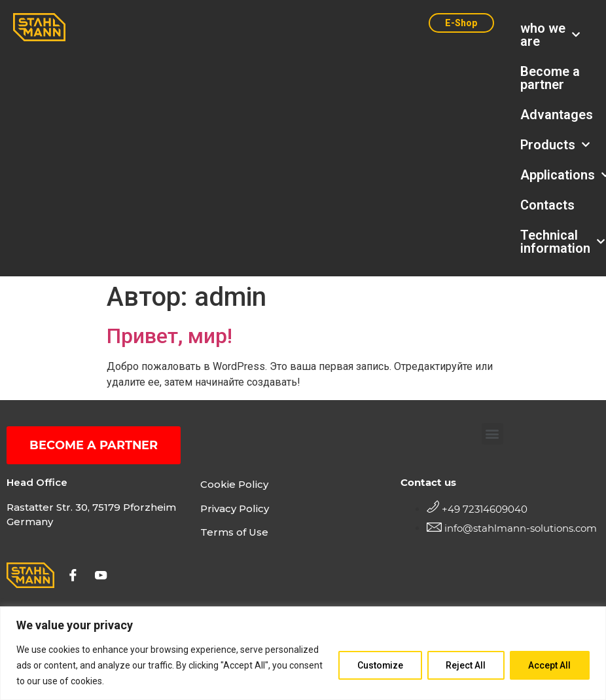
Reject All (465, 665)
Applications (557, 175)
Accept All (549, 665)
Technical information (557, 242)
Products (555, 145)
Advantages (557, 115)
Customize (379, 665)
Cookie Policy (234, 484)
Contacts (547, 205)
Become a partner (550, 78)
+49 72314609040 (485, 509)
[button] (492, 434)
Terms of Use (234, 533)
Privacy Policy (235, 508)
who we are (550, 35)
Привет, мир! (169, 336)
